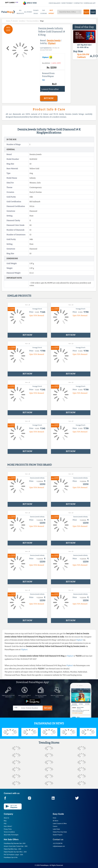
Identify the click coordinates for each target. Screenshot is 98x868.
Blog (5, 821)
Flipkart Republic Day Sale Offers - (15, 852)
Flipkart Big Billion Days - (12, 849)
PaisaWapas (44, 865)
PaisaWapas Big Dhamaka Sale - (15, 843)
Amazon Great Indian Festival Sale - (16, 846)
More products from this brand (29, 465)
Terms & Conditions (9, 832)
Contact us (58, 839)
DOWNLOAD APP (90, 3)
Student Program (58, 835)
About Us (6, 818)
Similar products (19, 296)
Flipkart (52, 43)
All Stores (56, 821)
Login (93, 12)
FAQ (5, 824)
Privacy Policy (8, 829)
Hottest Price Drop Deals (60, 832)
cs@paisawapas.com (59, 846)
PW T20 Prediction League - (13, 855)
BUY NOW (49, 98)
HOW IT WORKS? (67, 3)
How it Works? (8, 826)
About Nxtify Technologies (11, 835)
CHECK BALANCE (55, 3)
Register (86, 12)
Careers (55, 826)
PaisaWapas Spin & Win (11, 857)
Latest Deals (56, 829)
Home (55, 818)
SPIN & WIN (30, 3)
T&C (44, 80)
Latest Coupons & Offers (60, 824)
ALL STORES (28, 12)
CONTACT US (78, 3)
